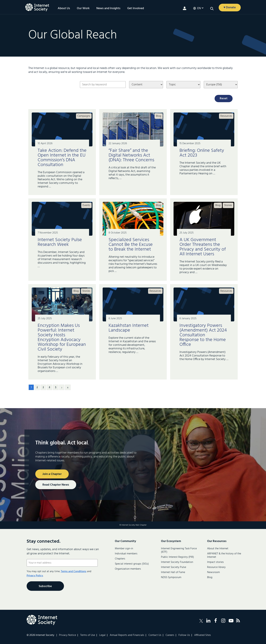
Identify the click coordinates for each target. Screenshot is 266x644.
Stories (228, 205)
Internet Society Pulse (174, 567)
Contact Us (155, 635)
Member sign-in (124, 549)
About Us (64, 8)
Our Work (83, 8)
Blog (159, 116)
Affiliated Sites (203, 635)
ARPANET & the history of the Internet (224, 555)
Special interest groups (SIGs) (132, 564)
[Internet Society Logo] (42, 620)
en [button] (199, 8)
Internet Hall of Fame (173, 572)
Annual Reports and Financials (127, 635)
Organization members (128, 569)
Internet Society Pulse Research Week (60, 242)
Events (86, 205)
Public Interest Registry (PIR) (177, 557)
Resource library (216, 567)
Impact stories (215, 562)
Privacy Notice (68, 635)
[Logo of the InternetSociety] (37, 7)
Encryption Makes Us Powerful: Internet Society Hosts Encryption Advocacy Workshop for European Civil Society (62, 337)
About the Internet (218, 549)
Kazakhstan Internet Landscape (129, 328)
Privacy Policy (35, 576)
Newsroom (213, 572)
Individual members (126, 554)
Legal (102, 635)
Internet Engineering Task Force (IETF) (179, 550)
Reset (224, 99)
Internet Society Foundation (177, 562)
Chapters (120, 559)
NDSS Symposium (171, 577)
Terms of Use (88, 635)
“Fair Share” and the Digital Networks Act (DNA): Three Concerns (132, 155)
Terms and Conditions (74, 571)
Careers (170, 635)
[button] (212, 9)
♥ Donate (230, 8)
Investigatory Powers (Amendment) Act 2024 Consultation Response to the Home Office (203, 335)
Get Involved (136, 8)
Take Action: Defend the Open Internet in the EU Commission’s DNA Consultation (62, 158)
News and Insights (108, 8)
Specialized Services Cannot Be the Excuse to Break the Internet (131, 245)
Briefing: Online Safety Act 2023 (202, 153)
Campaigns (84, 116)
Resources (226, 116)
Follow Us (184, 635)
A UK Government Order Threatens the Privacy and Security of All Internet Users (203, 247)
